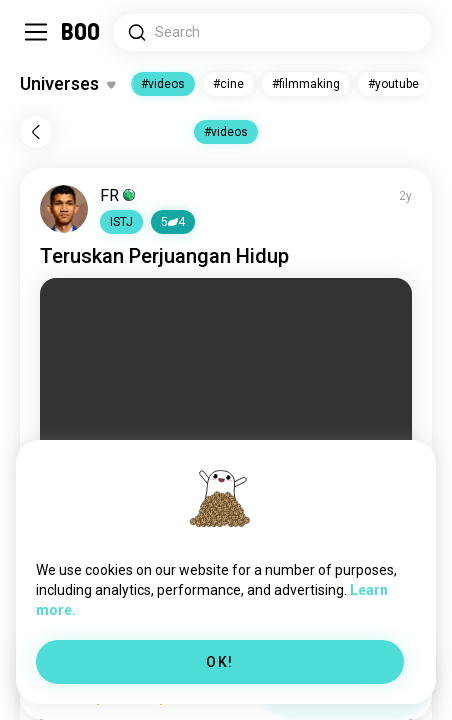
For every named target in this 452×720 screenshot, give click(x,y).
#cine (228, 84)
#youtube (393, 84)
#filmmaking (306, 84)
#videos (163, 84)
